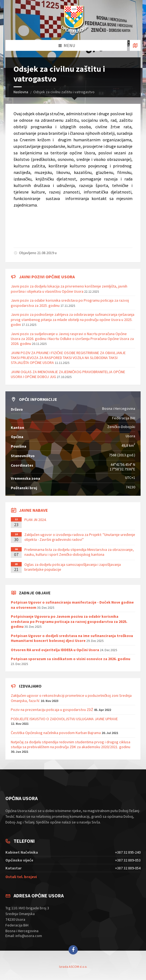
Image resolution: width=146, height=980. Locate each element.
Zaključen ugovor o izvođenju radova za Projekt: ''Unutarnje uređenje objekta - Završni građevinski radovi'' (80, 537)
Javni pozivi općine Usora (47, 277)
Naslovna (21, 92)
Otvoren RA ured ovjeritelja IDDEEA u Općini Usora (55, 650)
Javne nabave (33, 510)
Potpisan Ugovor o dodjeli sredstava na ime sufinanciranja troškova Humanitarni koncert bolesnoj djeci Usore (72, 638)
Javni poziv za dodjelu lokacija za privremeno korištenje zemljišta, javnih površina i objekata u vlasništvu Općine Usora (69, 289)
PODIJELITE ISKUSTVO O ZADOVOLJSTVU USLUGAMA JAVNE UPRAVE (64, 719)
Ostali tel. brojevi (21, 877)
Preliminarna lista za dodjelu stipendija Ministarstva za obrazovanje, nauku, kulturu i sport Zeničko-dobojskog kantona (79, 552)
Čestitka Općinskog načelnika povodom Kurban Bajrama (56, 733)
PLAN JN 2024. (35, 520)
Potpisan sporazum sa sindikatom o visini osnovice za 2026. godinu (71, 659)
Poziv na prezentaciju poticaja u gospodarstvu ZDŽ (52, 710)
